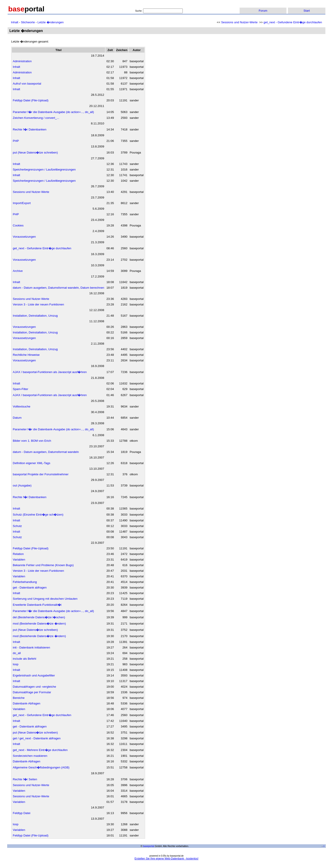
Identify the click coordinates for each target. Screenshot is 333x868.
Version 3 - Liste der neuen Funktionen (38, 304)
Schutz (17, 526)
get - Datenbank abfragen (30, 588)
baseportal (149, 846)
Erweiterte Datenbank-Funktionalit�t (37, 605)
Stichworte (28, 22)
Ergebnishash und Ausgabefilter (34, 675)
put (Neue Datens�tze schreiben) (35, 152)
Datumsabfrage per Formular (32, 692)
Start (307, 11)
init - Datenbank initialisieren (31, 647)
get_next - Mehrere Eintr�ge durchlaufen (40, 750)
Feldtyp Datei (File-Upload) (31, 100)
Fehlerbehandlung (25, 582)
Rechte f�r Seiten (25, 779)
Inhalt (15, 22)
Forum (263, 11)
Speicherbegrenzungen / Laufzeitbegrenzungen (44, 170)
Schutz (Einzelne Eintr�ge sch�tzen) (38, 515)
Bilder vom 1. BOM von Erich (32, 441)
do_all (17, 653)
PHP (16, 141)
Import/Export (22, 203)
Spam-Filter (20, 389)
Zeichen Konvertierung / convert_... (36, 118)
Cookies (18, 225)
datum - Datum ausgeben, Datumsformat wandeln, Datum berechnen (58, 288)
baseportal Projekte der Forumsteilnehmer (41, 474)
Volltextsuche (22, 406)
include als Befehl (24, 659)
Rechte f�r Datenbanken (30, 129)
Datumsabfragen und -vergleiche (34, 687)
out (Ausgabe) (22, 485)
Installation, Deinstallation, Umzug (35, 316)
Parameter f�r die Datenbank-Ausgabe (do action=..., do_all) (53, 112)
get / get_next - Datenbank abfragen (37, 738)
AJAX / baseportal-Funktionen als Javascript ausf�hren (50, 372)
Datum (17, 418)
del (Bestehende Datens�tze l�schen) (39, 617)
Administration (22, 61)
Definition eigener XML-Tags (31, 463)
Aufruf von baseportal (27, 84)
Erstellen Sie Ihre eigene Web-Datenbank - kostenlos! (166, 859)
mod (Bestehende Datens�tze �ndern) (39, 624)
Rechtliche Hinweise (26, 355)
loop (16, 664)
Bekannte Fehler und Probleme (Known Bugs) (43, 565)
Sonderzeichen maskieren (30, 756)
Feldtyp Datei (22, 813)
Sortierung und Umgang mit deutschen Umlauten (45, 599)
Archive (18, 271)
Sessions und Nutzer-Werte (239, 22)
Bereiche (19, 698)
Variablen (19, 560)
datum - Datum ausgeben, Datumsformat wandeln (46, 452)
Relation (18, 554)
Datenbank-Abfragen (27, 703)
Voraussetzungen (24, 237)
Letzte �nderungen (51, 22)
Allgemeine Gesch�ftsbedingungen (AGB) (41, 767)
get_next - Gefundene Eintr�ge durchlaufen (293, 22)
